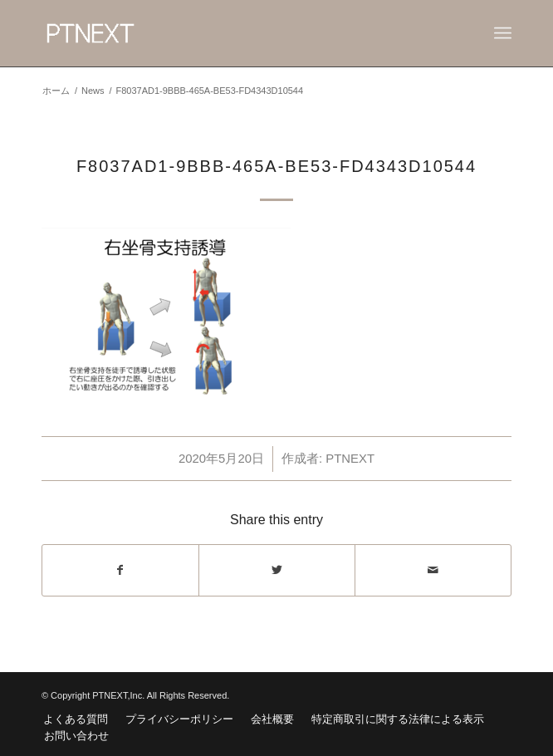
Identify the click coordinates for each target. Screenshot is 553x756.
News (93, 91)
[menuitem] (76, 719)
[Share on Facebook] (120, 570)
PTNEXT (350, 459)
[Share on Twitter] (277, 570)
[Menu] (503, 33)
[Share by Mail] (433, 570)
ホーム (56, 91)
